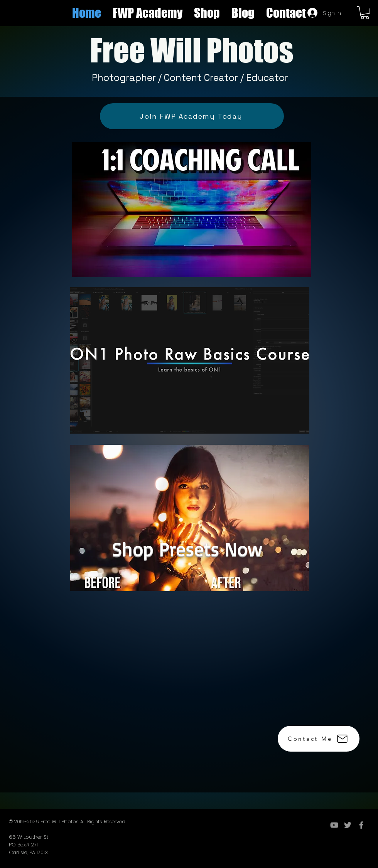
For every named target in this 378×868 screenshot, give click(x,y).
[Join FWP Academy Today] (192, 116)
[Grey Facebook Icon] (361, 825)
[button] (207, 13)
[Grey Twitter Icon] (348, 825)
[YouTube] (334, 825)
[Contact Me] (319, 739)
